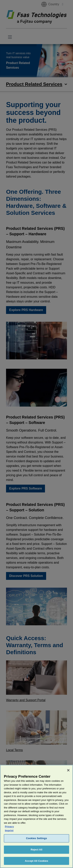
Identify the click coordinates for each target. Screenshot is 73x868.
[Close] (68, 774)
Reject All (36, 853)
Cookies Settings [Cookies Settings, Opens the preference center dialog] (37, 842)
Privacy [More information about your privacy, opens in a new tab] (9, 830)
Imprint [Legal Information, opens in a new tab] (9, 834)
